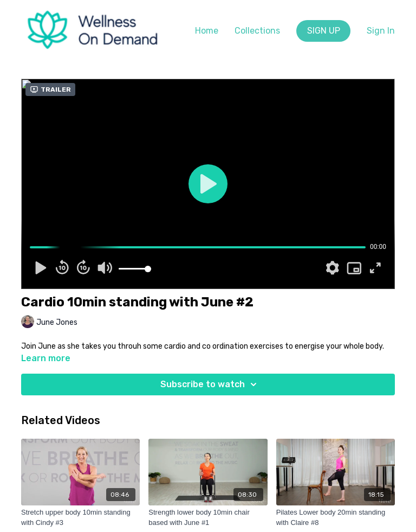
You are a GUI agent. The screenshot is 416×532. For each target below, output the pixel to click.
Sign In (381, 31)
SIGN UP (324, 31)
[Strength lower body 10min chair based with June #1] (208, 518)
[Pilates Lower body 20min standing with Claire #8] (336, 518)
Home (207, 31)
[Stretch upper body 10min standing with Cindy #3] (80, 518)
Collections (257, 31)
